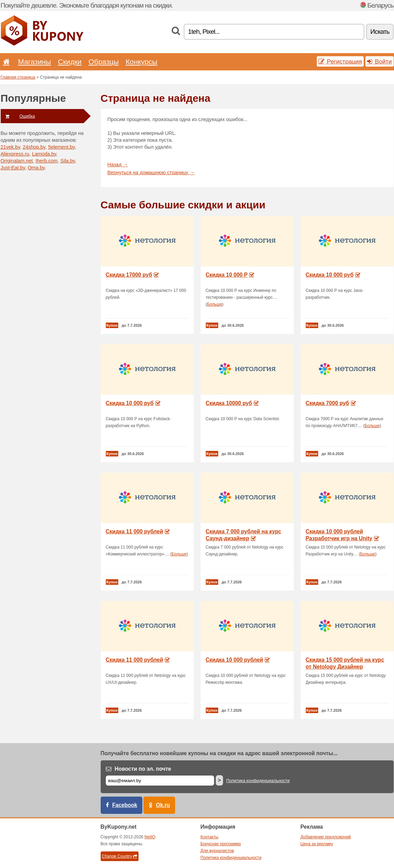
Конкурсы (141, 62)
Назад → (118, 165)
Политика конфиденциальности (258, 781)
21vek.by (11, 147)
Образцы (104, 62)
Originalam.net (17, 161)
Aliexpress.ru (15, 154)
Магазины (34, 62)
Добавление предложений (326, 837)
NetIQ (150, 837)
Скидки (70, 62)
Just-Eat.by (13, 168)
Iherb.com (47, 161)
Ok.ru (163, 805)
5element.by (61, 147)
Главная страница (18, 77)
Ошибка (18, 116)
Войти (380, 61)
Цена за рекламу (317, 844)
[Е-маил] (160, 781)
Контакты (210, 837)
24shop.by (34, 147)
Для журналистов (217, 851)
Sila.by (68, 161)
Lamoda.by (44, 154)
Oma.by (36, 168)
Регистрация (340, 61)
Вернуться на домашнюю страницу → (151, 172)
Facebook (125, 805)
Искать (380, 32)
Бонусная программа (221, 844)
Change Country (120, 856)
